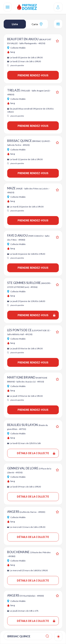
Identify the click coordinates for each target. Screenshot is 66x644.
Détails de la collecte (36, 453)
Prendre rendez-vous (33, 75)
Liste (15, 24)
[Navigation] (8, 7)
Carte (37, 24)
